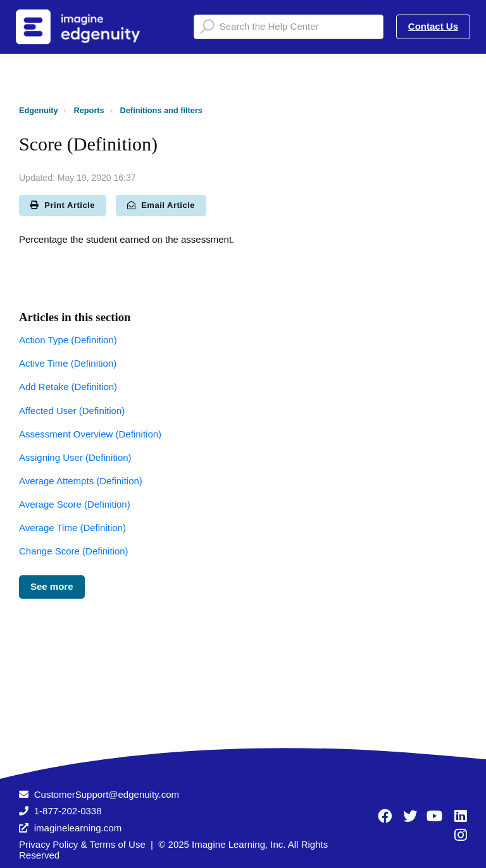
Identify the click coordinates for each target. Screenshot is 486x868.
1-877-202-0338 (68, 811)
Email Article (161, 205)
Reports (89, 110)
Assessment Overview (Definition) (90, 434)
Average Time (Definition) (72, 528)
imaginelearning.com (78, 828)
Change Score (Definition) (74, 551)
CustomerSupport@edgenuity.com (107, 794)
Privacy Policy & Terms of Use (82, 844)
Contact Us (433, 26)
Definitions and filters (161, 110)
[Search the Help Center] (289, 27)
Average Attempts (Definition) (81, 481)
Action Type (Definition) (68, 340)
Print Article (63, 205)
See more (52, 586)
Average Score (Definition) (75, 504)
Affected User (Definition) (72, 411)
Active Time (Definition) (68, 363)
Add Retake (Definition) (68, 387)
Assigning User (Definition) (75, 457)
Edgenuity (39, 110)
